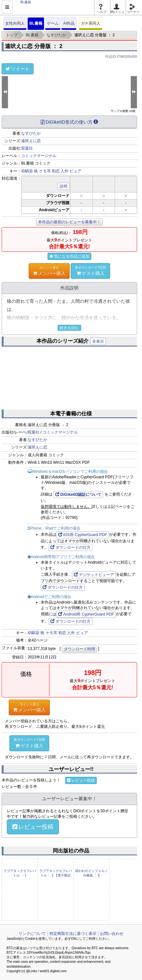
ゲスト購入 (91, 271)
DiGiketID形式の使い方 (69, 122)
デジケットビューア (94, 575)
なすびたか (31, 133)
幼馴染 (27, 171)
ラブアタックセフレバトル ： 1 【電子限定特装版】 (56, 876)
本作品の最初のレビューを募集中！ (69, 222)
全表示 (98, 341)
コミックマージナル (39, 156)
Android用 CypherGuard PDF (86, 614)
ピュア (76, 171)
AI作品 (69, 23)
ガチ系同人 (91, 23)
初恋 (56, 171)
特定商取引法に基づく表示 (73, 934)
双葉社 (27, 148)
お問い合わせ (112, 934)
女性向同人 (15, 23)
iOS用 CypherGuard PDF (83, 535)
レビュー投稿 (81, 780)
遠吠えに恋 (31, 141)
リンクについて (32, 934)
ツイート (18, 69)
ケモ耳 (45, 171)
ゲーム (53, 23)
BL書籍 (36, 23)
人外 (64, 171)
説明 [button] (64, 186)
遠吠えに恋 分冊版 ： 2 (34, 46)
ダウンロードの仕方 (71, 547)
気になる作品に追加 (69, 256)
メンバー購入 (49, 271)
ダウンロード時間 (79, 649)
